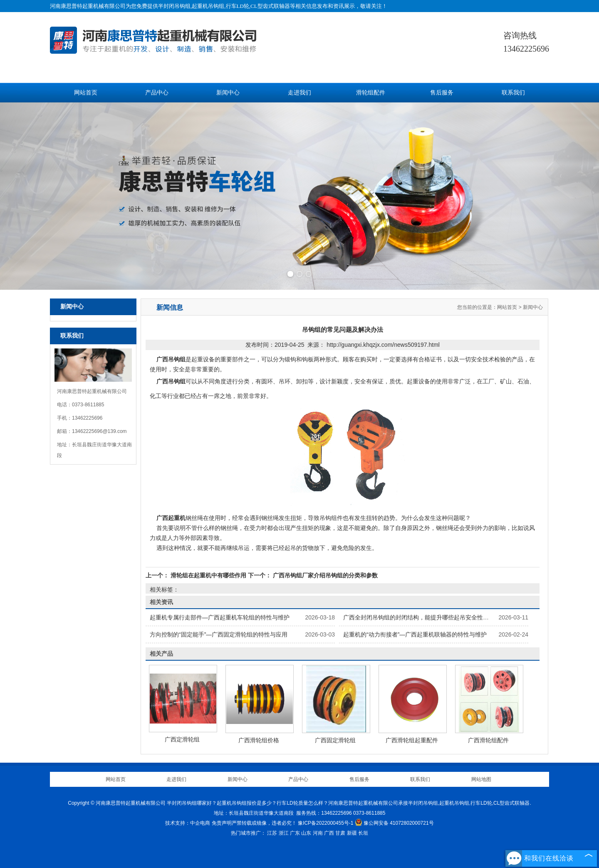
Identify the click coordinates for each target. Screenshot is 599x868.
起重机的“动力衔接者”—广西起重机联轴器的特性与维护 (415, 634)
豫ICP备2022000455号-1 (325, 823)
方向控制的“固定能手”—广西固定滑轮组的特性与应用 (219, 634)
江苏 (272, 833)
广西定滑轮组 (182, 739)
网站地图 (481, 779)
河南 (318, 833)
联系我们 (513, 93)
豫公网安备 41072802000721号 (394, 823)
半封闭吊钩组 (174, 6)
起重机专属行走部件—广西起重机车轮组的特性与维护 (220, 617)
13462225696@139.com (99, 431)
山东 (306, 833)
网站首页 (86, 93)
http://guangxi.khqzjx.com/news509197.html (383, 345)
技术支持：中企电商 (188, 823)
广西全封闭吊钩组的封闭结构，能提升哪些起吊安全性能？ (419, 617)
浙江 (284, 833)
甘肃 (340, 833)
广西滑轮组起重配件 (412, 740)
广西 (329, 833)
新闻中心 (228, 93)
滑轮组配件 (371, 93)
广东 (295, 833)
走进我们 (299, 93)
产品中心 (157, 93)
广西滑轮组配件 (488, 740)
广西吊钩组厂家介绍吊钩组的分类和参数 (324, 575)
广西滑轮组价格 (259, 740)
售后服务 (442, 93)
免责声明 (222, 823)
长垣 (363, 833)
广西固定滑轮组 (335, 740)
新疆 (352, 833)
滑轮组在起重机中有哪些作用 (208, 575)
